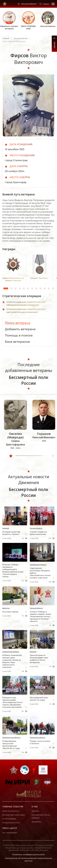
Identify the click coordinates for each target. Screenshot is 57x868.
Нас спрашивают (10, 833)
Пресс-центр (10, 828)
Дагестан (6, 608)
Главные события (13, 807)
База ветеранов (21, 38)
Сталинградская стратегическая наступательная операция (26, 311)
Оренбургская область (11, 737)
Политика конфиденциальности (28, 854)
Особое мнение (9, 819)
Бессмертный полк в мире (14, 815)
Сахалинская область (11, 652)
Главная (6, 38)
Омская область (36, 528)
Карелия (6, 528)
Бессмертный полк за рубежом (41, 816)
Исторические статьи (11, 823)
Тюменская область (38, 737)
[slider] (11, 456)
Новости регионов (10, 811)
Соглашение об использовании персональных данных (28, 859)
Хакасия (33, 652)
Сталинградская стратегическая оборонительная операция (26, 303)
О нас (35, 807)
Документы (36, 822)
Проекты (35, 811)
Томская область (36, 608)
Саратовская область (38, 565)
